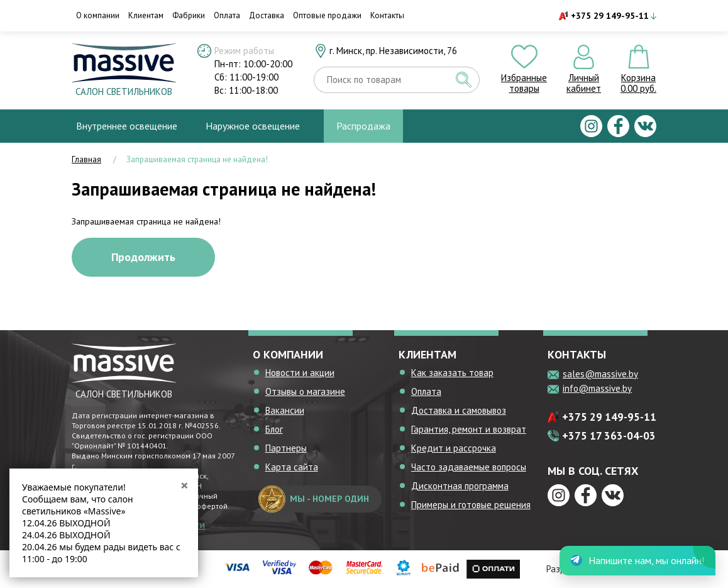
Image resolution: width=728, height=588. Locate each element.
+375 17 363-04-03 (609, 436)
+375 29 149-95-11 (610, 16)
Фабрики (189, 15)
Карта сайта (292, 467)
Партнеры (286, 448)
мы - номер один (314, 499)
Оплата (227, 15)
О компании (98, 15)
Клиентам (146, 15)
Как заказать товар (452, 373)
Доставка (267, 15)
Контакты (387, 15)
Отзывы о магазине (305, 391)
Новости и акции (300, 373)
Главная (86, 159)
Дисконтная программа (460, 486)
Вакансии (285, 410)
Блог (274, 429)
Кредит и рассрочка (454, 448)
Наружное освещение (253, 126)
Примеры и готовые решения (471, 505)
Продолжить (143, 257)
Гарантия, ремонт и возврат (469, 429)
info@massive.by (597, 388)
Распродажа (363, 126)
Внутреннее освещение (127, 126)
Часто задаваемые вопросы (469, 467)
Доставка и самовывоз (459, 410)
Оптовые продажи (327, 15)
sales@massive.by (600, 374)
